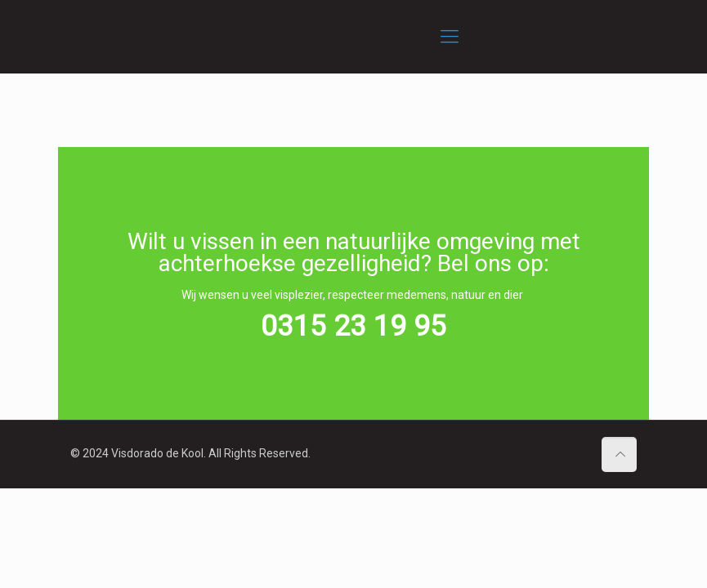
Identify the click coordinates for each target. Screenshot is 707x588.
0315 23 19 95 (353, 326)
